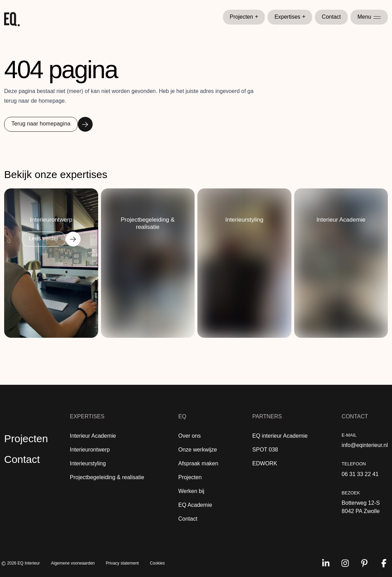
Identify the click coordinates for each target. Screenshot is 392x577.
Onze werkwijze (198, 450)
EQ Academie (195, 505)
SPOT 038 (265, 450)
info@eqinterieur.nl (365, 445)
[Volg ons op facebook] (384, 563)
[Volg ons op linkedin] (326, 563)
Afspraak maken (198, 463)
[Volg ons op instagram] (345, 563)
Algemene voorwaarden (73, 563)
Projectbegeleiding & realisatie (107, 477)
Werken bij (191, 491)
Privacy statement (122, 563)
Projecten (244, 17)
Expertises (290, 17)
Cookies (157, 563)
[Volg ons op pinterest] (364, 563)
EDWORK (265, 463)
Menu (369, 17)
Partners (267, 416)
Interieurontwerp (90, 450)
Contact (331, 17)
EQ (182, 416)
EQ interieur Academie (280, 436)
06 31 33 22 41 (360, 474)
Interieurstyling (88, 463)
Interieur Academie (93, 436)
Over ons (190, 436)
